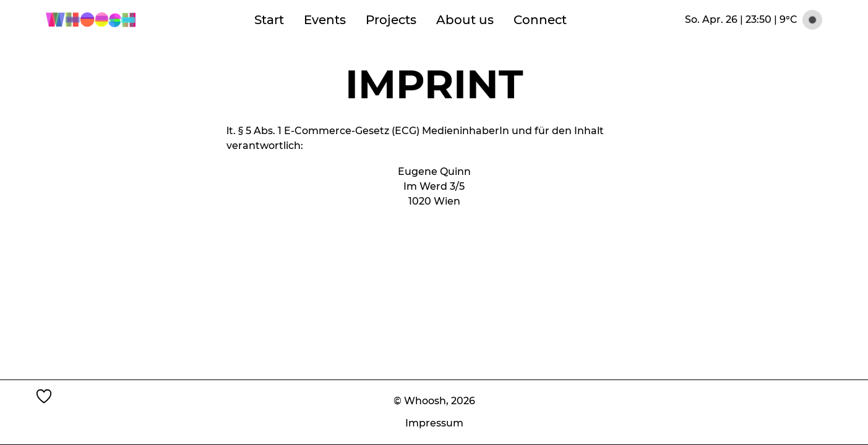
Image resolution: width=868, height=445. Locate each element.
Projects (391, 20)
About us (465, 20)
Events (325, 20)
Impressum (434, 423)
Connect (540, 20)
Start (269, 20)
